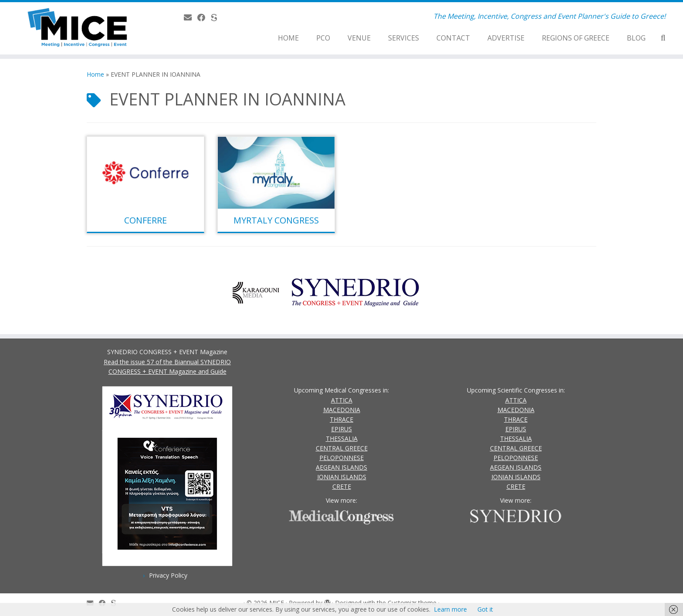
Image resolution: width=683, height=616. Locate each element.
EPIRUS (341, 429)
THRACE (341, 419)
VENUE (359, 38)
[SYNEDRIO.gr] (217, 17)
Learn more (450, 609)
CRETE (342, 486)
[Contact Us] (191, 17)
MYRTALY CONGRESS (276, 220)
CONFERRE (145, 220)
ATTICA (342, 400)
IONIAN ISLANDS (342, 477)
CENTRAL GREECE (342, 448)
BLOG (636, 38)
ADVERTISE (506, 38)
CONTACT (453, 38)
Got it (485, 609)
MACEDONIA (342, 410)
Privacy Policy (168, 575)
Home (95, 74)
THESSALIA (342, 438)
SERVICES (404, 38)
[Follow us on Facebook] (204, 17)
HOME (288, 38)
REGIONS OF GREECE (576, 38)
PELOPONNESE (341, 458)
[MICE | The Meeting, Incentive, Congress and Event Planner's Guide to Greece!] (79, 28)
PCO (323, 38)
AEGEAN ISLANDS (341, 467)
